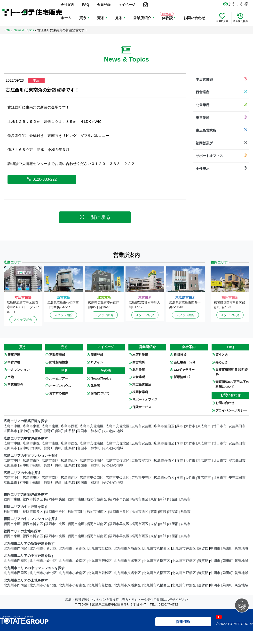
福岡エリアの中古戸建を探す (26, 507)
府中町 (24, 431)
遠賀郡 (203, 548)
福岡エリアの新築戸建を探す (26, 494)
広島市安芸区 (142, 426)
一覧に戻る (95, 217)
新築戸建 (14, 355)
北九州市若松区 (100, 548)
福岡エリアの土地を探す (22, 531)
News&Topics (101, 378)
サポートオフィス (221, 156)
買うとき (222, 355)
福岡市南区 (76, 499)
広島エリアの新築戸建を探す (26, 421)
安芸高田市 (237, 426)
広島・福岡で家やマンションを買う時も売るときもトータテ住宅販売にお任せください (127, 600)
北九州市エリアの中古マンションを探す (34, 568)
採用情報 (182, 377)
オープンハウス (60, 386)
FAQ (86, 5)
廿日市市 (220, 426)
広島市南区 (50, 426)
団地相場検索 (59, 362)
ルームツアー (59, 378)
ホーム (66, 18)
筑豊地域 (241, 548)
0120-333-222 (42, 179)
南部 (163, 499)
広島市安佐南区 (92, 426)
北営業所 (221, 105)
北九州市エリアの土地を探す (26, 580)
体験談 (95, 386)
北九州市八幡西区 (157, 548)
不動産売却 (57, 355)
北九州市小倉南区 (72, 548)
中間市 (215, 548)
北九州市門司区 (16, 548)
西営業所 (221, 92)
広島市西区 (69, 426)
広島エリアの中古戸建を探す (26, 438)
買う (83, 18)
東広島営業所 (221, 131)
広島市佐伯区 (164, 426)
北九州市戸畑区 (184, 548)
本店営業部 (221, 80)
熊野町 (49, 431)
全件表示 (221, 169)
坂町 (59, 431)
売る (101, 18)
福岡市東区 (12, 499)
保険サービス (142, 407)
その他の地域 (113, 431)
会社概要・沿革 (185, 362)
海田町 (37, 431)
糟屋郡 (173, 499)
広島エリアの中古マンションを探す (31, 456)
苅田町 (228, 548)
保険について (100, 393)
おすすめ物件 (59, 393)
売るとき (222, 362)
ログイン (97, 362)
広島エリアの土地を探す (22, 473)
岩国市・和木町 (89, 431)
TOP (7, 30)
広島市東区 (31, 426)
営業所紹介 (142, 18)
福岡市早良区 (119, 499)
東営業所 (221, 118)
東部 (154, 499)
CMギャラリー (184, 370)
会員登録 (104, 5)
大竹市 (190, 426)
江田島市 (10, 431)
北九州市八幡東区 (127, 548)
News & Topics (24, 30)
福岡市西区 (140, 499)
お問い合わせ (194, 18)
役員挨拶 (180, 355)
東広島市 (204, 426)
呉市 (180, 426)
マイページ (127, 5)
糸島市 (185, 499)
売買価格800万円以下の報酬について (232, 384)
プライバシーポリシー (231, 410)
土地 (11, 377)
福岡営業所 (221, 143)
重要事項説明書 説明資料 (232, 372)
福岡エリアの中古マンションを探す (31, 519)
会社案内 (67, 5)
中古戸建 (14, 362)
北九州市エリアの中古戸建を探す (29, 556)
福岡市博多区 (33, 499)
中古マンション (19, 370)
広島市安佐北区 (118, 426)
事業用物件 (15, 384)
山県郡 (70, 431)
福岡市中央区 (55, 499)
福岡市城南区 (97, 499)
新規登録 (97, 355)
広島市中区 (12, 426)
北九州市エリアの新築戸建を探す (29, 544)
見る (119, 18)
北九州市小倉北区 (43, 548)
